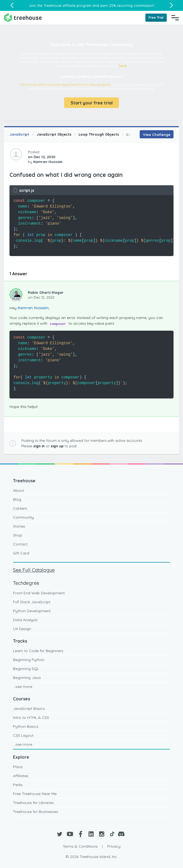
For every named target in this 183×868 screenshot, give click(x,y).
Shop (18, 535)
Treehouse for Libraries (33, 803)
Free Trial (156, 17)
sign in (39, 446)
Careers (20, 508)
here (123, 66)
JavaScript (19, 134)
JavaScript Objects (54, 134)
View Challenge (157, 135)
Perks (18, 785)
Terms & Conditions (80, 846)
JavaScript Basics (29, 709)
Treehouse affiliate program (68, 5)
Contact (20, 544)
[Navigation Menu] (175, 18)
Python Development (32, 611)
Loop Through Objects (99, 134)
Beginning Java (27, 678)
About (18, 490)
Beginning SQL (26, 669)
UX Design (22, 629)
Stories (19, 526)
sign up (57, 446)
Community (23, 517)
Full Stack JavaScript (32, 602)
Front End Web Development (39, 593)
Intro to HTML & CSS (31, 717)
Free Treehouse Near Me (35, 794)
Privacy (114, 846)
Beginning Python (29, 660)
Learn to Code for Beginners (38, 651)
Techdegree (26, 583)
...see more (23, 687)
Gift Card (21, 553)
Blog (17, 499)
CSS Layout (23, 735)
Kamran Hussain (33, 308)
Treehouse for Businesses (36, 812)
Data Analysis (25, 620)
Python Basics (26, 726)
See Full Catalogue (34, 570)
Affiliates (21, 776)
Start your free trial (92, 103)
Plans (18, 767)
